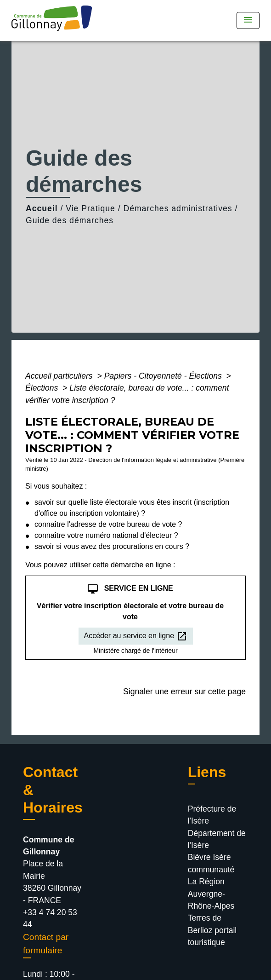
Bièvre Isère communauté (211, 863)
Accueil (42, 208)
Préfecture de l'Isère (212, 815)
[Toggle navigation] (248, 20)
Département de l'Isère (217, 839)
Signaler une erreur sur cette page (184, 692)
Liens (207, 772)
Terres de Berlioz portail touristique (212, 930)
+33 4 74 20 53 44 (50, 918)
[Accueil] (55, 20)
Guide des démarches (70, 220)
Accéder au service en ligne (136, 636)
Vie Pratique (90, 208)
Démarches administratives (178, 208)
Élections (43, 388)
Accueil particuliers (60, 376)
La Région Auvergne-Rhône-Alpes (211, 894)
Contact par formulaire (46, 944)
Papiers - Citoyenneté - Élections (164, 376)
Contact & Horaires (53, 790)
